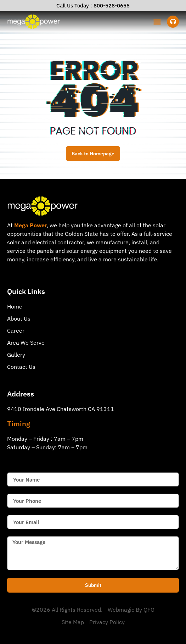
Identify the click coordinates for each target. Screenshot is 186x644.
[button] (157, 22)
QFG (149, 610)
